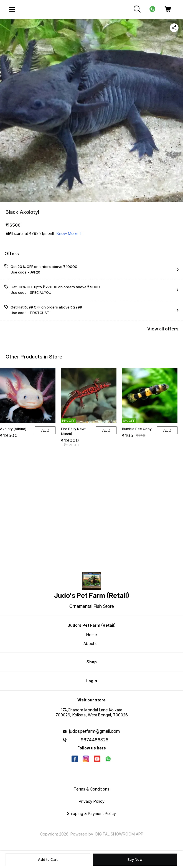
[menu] (12, 9)
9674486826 (95, 740)
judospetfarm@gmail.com (94, 731)
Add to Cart (48, 860)
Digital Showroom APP (119, 834)
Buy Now (135, 860)
